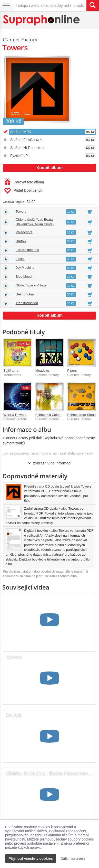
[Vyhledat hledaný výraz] (93, 5)
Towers (21, 212)
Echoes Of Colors (48, 415)
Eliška (20, 259)
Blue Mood (24, 277)
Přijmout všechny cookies (31, 858)
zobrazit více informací (49, 463)
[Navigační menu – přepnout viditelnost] (6, 5)
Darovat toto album (24, 182)
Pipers (72, 371)
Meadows (43, 371)
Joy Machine (25, 268)
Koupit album (50, 168)
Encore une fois (27, 250)
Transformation (27, 303)
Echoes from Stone (81, 415)
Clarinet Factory (20, 40)
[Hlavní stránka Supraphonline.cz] (42, 20)
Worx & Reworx (15, 415)
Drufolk (21, 241)
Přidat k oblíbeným (24, 191)
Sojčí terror (12, 371)
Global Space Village (31, 285)
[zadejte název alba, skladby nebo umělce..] (50, 5)
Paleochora (24, 232)
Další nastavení (73, 858)
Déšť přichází (26, 294)
